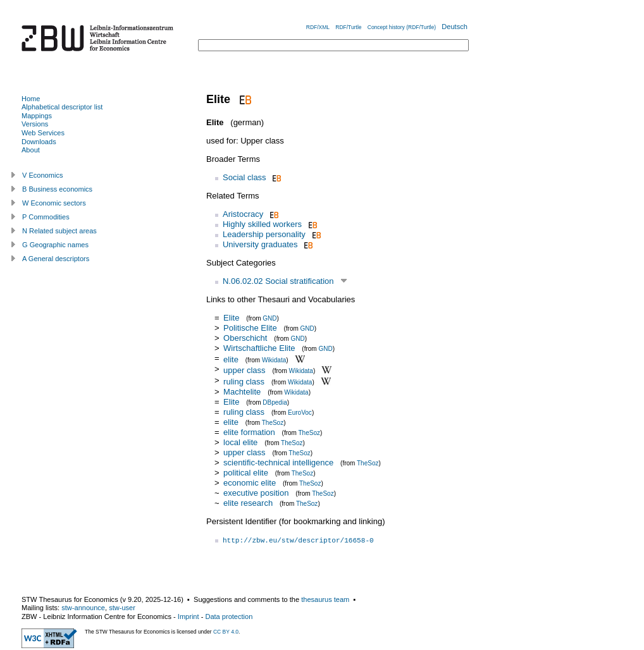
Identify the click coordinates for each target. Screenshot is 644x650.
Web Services (43, 133)
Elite (231, 318)
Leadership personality (264, 234)
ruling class (244, 382)
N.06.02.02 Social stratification (278, 281)
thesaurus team (325, 599)
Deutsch (455, 27)
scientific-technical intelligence (278, 463)
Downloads (39, 142)
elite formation (249, 432)
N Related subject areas (59, 231)
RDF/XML (318, 27)
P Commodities (46, 217)
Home (31, 99)
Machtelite (242, 392)
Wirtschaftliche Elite (259, 348)
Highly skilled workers (262, 224)
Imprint (189, 616)
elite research (248, 503)
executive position (256, 493)
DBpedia (275, 402)
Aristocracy (243, 214)
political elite (246, 473)
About (31, 150)
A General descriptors (56, 259)
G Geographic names (55, 245)
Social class (245, 177)
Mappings (37, 116)
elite (231, 359)
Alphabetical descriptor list (62, 107)
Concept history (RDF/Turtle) (402, 27)
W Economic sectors (54, 203)
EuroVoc (300, 413)
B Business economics (57, 189)
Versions (35, 124)
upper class (244, 370)
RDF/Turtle (348, 27)
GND (269, 318)
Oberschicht (245, 338)
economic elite (250, 483)
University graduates (260, 244)
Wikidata (274, 359)
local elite (240, 442)
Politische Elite (250, 328)
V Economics (42, 175)
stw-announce (83, 608)
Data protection (229, 616)
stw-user (122, 608)
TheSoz (273, 423)
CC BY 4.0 (226, 632)
